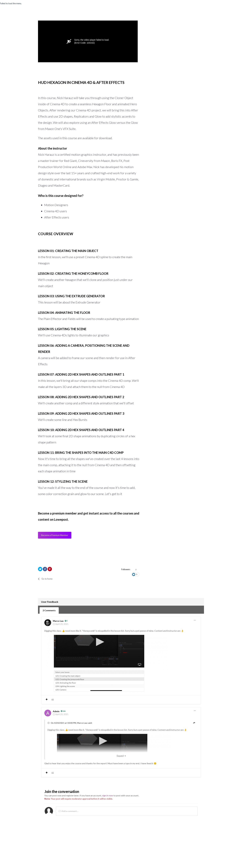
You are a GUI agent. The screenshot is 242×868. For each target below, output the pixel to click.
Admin (56, 711)
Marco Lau (58, 621)
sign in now (108, 795)
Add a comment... (68, 811)
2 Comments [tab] (49, 610)
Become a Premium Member (55, 535)
